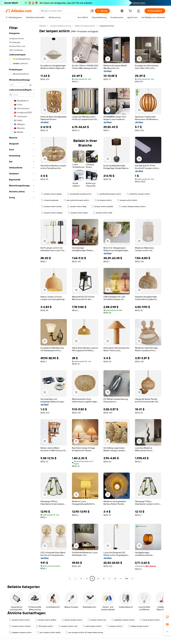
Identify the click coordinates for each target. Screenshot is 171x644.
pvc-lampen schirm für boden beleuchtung (84, 632)
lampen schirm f (115, 626)
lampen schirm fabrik (127, 200)
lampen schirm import (20, 620)
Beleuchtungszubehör (85, 26)
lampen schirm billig (77, 206)
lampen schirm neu (97, 620)
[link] (167, 617)
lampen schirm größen (46, 620)
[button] (92, 11)
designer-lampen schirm (20, 632)
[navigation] (22, 303)
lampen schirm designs (52, 213)
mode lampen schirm (150, 620)
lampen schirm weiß (103, 213)
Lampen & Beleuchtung (60, 26)
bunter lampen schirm (72, 620)
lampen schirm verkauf (20, 626)
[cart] (131, 11)
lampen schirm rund (68, 626)
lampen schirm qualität (102, 206)
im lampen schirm (103, 200)
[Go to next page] (132, 579)
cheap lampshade (50, 200)
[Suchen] (102, 11)
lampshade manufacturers (79, 194)
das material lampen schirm (76, 200)
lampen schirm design (51, 194)
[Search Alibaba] (64, 11)
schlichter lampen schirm (138, 194)
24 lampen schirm (44, 626)
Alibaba (43, 26)
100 (127, 579)
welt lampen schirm (92, 626)
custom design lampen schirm (132, 206)
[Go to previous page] (70, 579)
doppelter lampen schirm (123, 620)
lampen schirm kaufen (52, 206)
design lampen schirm (138, 626)
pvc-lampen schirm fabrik (49, 632)
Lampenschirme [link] (107, 26)
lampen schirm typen (78, 213)
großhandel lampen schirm (109, 194)
